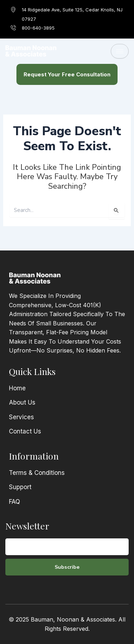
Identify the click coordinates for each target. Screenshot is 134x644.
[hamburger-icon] (120, 51)
